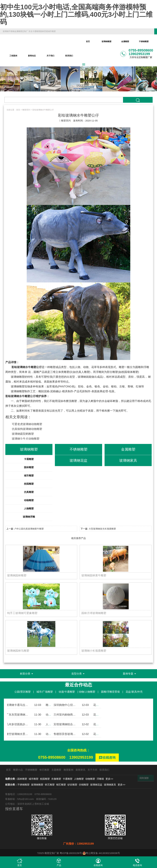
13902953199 (81, 757)
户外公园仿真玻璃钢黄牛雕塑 (29, 529)
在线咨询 (107, 758)
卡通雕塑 (29, 459)
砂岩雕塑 (72, 785)
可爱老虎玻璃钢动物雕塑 (27, 424)
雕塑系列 (26, 110)
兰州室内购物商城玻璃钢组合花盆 (74, 715)
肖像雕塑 (56, 779)
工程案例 (13, 56)
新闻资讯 (80, 770)
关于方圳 (92, 770)
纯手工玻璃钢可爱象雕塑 (22, 613)
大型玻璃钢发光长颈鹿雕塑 (102, 529)
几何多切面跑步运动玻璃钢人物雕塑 (28, 724)
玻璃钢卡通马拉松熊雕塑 (21, 705)
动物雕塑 (29, 500)
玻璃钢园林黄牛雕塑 (94, 575)
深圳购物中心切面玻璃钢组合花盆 (74, 705)
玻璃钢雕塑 (107, 42)
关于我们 (50, 56)
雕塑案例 (51, 705)
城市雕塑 (29, 476)
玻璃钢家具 (110, 785)
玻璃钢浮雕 (29, 517)
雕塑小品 (18, 770)
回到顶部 (144, 778)
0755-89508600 (52, 757)
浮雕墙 (100, 779)
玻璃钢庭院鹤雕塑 (23, 434)
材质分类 (27, 674)
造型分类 (78, 674)
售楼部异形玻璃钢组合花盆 (70, 734)
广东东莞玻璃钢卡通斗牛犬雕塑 (25, 715)
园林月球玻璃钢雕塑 (94, 613)
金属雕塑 (125, 42)
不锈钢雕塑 (144, 42)
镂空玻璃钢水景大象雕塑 (21, 734)
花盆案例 (99, 705)
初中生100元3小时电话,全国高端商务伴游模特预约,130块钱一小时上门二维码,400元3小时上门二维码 (76, 14)
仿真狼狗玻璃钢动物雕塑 (27, 429)
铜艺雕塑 (61, 785)
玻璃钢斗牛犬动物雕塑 (26, 439)
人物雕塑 (29, 508)
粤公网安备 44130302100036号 (101, 853)
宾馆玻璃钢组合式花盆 (67, 724)
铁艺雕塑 (44, 770)
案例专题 (130, 674)
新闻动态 (32, 56)
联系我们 (69, 56)
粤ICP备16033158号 (71, 853)
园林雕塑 (29, 467)
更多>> (109, 779)
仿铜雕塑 (84, 785)
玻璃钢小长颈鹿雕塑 (94, 651)
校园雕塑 (29, 484)
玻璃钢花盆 (96, 785)
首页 (88, 42)
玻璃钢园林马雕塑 (18, 651)
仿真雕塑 (29, 492)
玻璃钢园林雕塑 (17, 575)
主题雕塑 (56, 770)
